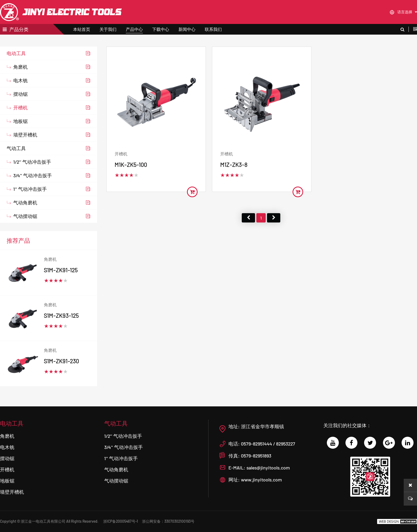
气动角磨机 (25, 213)
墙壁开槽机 (25, 146)
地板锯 (20, 132)
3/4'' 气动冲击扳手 (33, 186)
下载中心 (161, 29)
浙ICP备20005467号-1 (121, 521)
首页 (248, 228)
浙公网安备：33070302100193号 (168, 521)
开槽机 (20, 118)
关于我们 (108, 29)
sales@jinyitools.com (268, 468)
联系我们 (213, 29)
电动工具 (16, 64)
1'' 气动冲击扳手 (30, 200)
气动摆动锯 (25, 227)
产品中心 (134, 29)
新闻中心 (187, 29)
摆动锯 (20, 105)
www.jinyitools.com (261, 480)
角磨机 (20, 78)
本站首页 (82, 29)
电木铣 (20, 91)
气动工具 (16, 159)
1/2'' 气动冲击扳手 (32, 173)
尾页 (274, 228)
